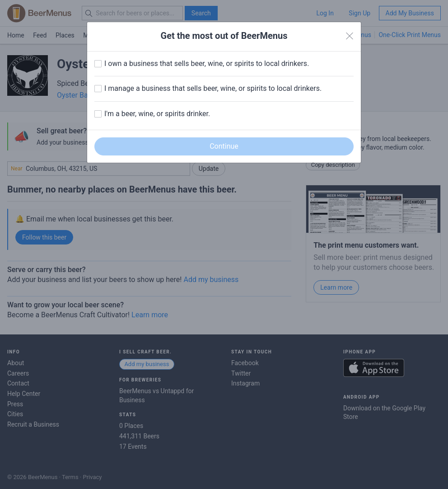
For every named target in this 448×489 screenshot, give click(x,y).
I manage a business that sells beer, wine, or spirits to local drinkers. (213, 88)
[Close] (350, 36)
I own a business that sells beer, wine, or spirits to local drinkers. (207, 63)
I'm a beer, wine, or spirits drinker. (157, 114)
